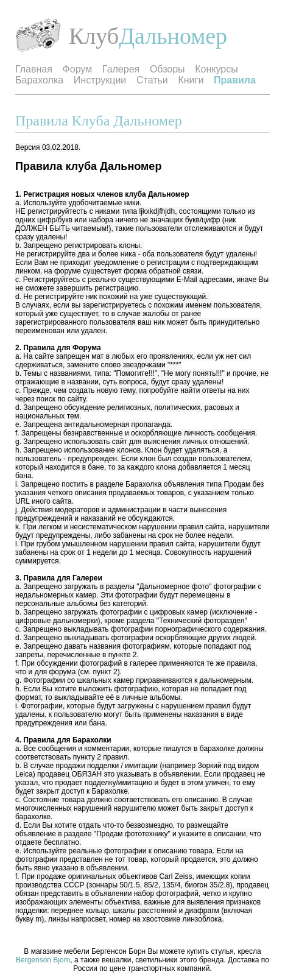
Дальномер (173, 36)
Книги (191, 80)
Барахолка (39, 80)
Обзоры (167, 69)
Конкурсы (216, 69)
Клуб (94, 36)
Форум (78, 69)
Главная (34, 69)
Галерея (121, 69)
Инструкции (100, 80)
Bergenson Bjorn (43, 960)
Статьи (152, 80)
